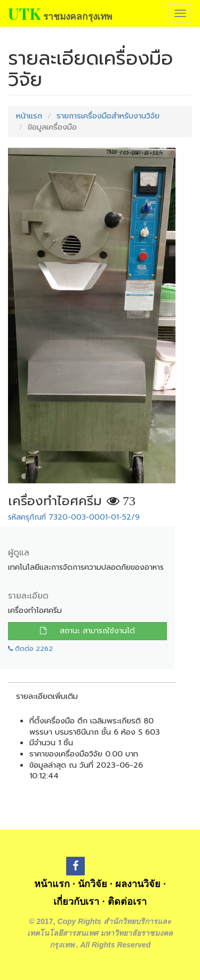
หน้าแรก (29, 116)
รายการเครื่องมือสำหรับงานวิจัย (108, 116)
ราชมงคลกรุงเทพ (78, 16)
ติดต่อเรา (127, 902)
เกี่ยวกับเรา (76, 902)
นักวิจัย (93, 884)
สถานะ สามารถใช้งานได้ (87, 631)
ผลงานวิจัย (138, 884)
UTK (24, 13)
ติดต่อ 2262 (30, 649)
